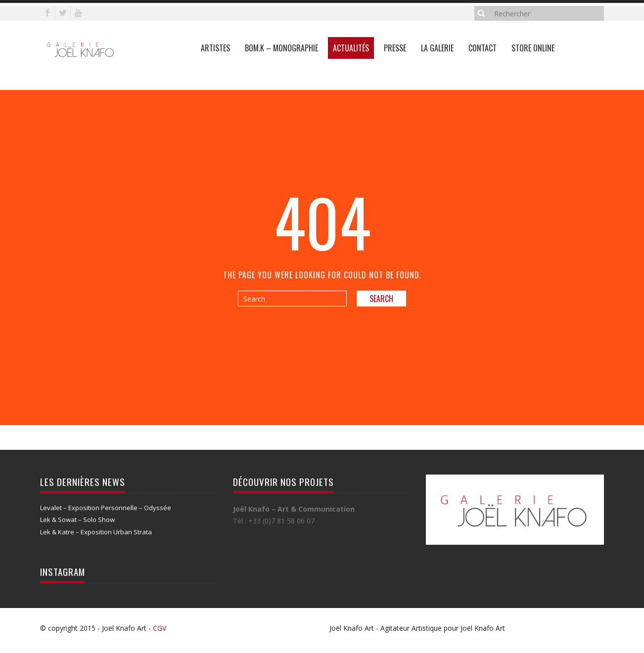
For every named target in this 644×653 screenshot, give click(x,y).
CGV (160, 628)
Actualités (351, 48)
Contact (483, 48)
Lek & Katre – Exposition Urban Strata (96, 532)
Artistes (215, 48)
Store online (533, 48)
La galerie (437, 48)
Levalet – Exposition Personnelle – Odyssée (106, 508)
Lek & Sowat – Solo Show (77, 520)
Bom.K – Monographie (281, 48)
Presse (395, 48)
